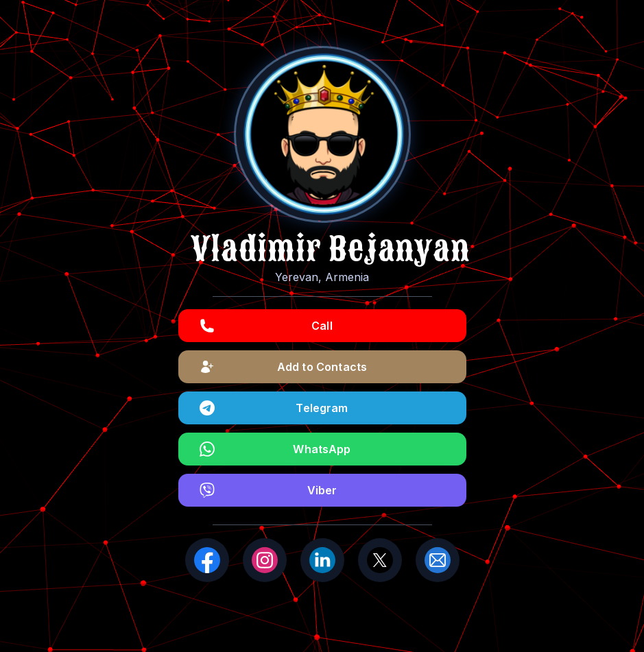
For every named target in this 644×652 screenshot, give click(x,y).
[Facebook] (207, 560)
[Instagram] (265, 560)
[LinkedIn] (322, 560)
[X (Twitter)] (380, 560)
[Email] (438, 560)
